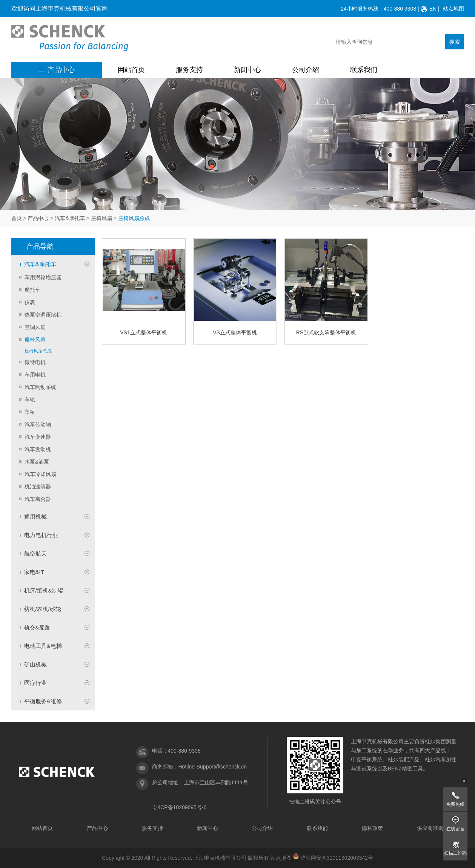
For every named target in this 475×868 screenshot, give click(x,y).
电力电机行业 (41, 535)
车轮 (30, 400)
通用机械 (35, 517)
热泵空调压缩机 (43, 315)
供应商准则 (430, 828)
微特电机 (35, 362)
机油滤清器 (38, 487)
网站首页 (131, 70)
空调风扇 (35, 327)
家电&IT (34, 572)
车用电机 (35, 375)
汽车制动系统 (40, 387)
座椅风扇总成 (38, 351)
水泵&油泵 (37, 462)
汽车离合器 (38, 499)
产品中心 (56, 70)
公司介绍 (306, 70)
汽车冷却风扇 (40, 474)
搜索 (455, 42)
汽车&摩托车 (70, 218)
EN (433, 9)
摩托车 (32, 290)
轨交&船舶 (37, 627)
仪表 (30, 302)
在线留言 (455, 829)
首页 (17, 218)
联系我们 (364, 70)
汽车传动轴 (38, 424)
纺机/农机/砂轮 (43, 609)
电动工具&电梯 (43, 646)
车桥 (30, 412)
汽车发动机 (38, 449)
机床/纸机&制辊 (44, 590)
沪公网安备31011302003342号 (337, 858)
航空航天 (35, 553)
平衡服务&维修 (43, 701)
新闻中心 (247, 70)
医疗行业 (35, 683)
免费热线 (455, 804)
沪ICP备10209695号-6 (180, 807)
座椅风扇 (101, 218)
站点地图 (453, 9)
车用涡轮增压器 (43, 277)
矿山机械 (35, 664)
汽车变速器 (38, 437)
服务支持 (189, 70)
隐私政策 (372, 828)
